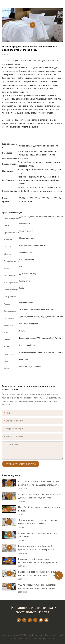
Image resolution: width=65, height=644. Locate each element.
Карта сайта (17, 639)
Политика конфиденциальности (39, 639)
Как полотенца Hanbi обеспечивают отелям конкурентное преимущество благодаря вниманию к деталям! (39, 484)
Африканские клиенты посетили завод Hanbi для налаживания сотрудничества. (40, 496)
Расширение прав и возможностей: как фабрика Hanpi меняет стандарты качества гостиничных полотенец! (39, 574)
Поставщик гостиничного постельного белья (33, 610)
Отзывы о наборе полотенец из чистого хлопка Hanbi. (38, 535)
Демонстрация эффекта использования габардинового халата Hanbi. (38, 522)
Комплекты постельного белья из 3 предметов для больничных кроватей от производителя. (38, 548)
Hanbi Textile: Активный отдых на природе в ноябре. (39, 509)
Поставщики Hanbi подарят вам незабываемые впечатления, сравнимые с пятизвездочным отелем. (39, 561)
